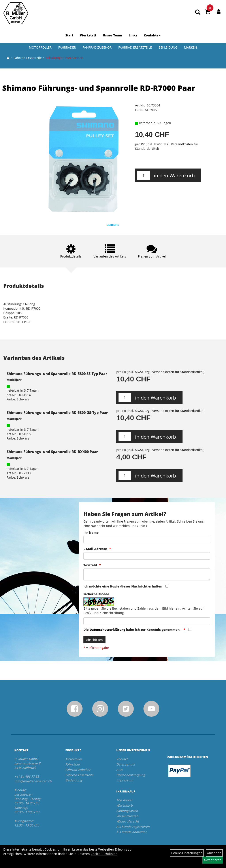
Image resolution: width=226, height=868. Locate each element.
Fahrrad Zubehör (97, 47)
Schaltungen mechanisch (65, 58)
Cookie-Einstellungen (187, 853)
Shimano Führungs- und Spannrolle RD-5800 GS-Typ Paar (57, 413)
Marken (191, 47)
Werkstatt (88, 35)
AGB (119, 770)
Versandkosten (127, 816)
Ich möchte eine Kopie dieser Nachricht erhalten (123, 586)
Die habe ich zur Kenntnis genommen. (132, 630)
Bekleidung (168, 47)
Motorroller (40, 47)
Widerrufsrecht (128, 821)
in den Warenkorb (174, 175)
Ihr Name (91, 532)
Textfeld (90, 565)
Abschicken (94, 640)
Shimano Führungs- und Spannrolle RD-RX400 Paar (52, 452)
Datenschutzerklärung (107, 630)
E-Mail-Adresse (95, 549)
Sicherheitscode (96, 594)
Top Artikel (124, 800)
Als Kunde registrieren (133, 827)
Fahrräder (67, 47)
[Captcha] (147, 621)
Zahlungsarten (127, 811)
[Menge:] (143, 175)
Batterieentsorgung (131, 775)
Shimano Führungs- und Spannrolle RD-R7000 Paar (99, 88)
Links (133, 35)
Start (69, 35)
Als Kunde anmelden (132, 832)
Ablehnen (214, 853)
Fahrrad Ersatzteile (135, 47)
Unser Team (112, 35)
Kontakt (122, 759)
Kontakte (152, 35)
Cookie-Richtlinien (104, 854)
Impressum (125, 780)
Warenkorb (124, 805)
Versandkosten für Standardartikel (178, 372)
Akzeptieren (213, 860)
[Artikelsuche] (198, 12)
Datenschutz (126, 764)
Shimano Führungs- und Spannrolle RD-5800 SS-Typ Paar (57, 374)
